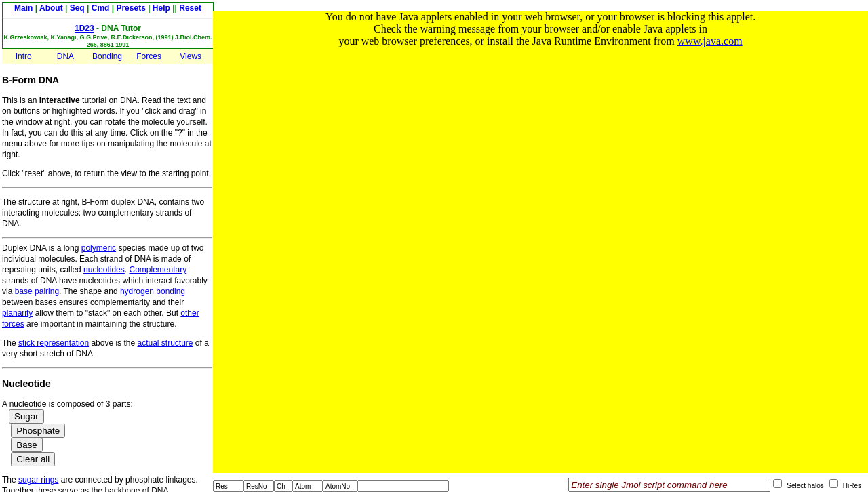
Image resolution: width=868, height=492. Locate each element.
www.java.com (710, 41)
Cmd (101, 8)
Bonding (107, 56)
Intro (24, 56)
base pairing (37, 291)
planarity (17, 313)
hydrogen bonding (153, 291)
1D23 (84, 28)
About (51, 8)
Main (23, 8)
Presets (131, 8)
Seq (77, 8)
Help (161, 8)
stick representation (54, 343)
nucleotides (104, 270)
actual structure (165, 343)
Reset (190, 8)
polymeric (99, 248)
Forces (149, 56)
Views (191, 56)
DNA (65, 56)
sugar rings (38, 480)
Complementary (158, 270)
